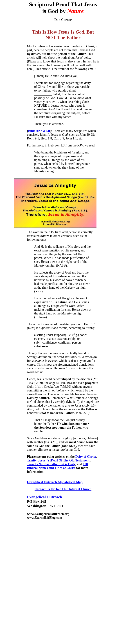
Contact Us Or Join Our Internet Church (63, 489)
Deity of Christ (86, 457)
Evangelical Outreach (44, 497)
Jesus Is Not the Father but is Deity (51, 464)
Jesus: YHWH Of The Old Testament (64, 460)
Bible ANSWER (39, 131)
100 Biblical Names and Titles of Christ (57, 466)
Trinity (32, 460)
